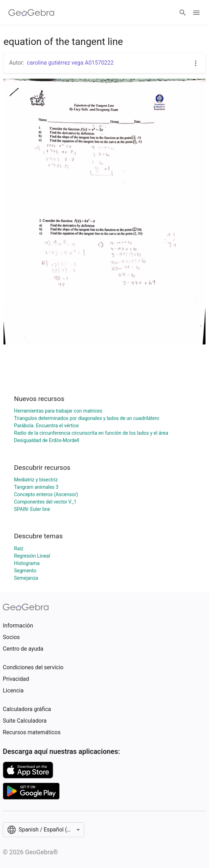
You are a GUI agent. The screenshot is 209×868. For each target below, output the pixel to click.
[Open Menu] (196, 13)
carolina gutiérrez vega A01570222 (70, 63)
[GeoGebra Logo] (31, 13)
